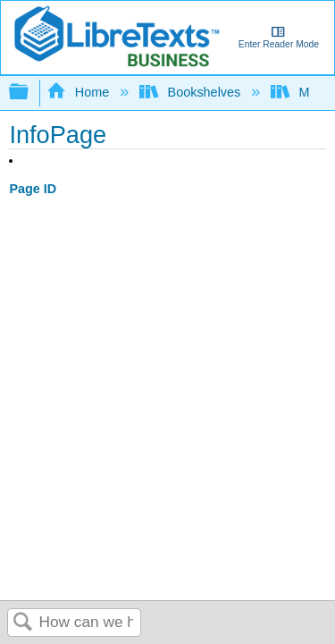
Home (80, 92)
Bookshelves (192, 92)
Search (23, 623)
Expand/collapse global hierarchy (30, 93)
